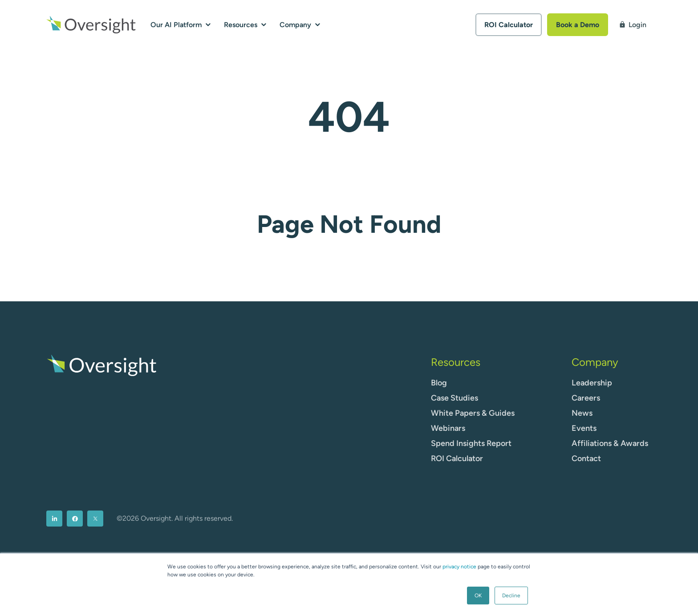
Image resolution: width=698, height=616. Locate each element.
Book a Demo (578, 25)
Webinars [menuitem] (448, 428)
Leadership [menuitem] (592, 383)
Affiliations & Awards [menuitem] (610, 443)
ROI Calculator (509, 25)
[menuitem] (54, 519)
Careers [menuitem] (586, 398)
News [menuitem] (582, 413)
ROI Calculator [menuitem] (457, 458)
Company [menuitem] (595, 362)
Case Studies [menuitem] (455, 398)
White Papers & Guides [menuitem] (473, 413)
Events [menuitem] (584, 428)
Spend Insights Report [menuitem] (471, 443)
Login (633, 25)
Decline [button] (511, 596)
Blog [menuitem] (439, 383)
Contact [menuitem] (586, 458)
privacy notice (459, 567)
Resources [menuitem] (456, 362)
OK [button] (478, 596)
